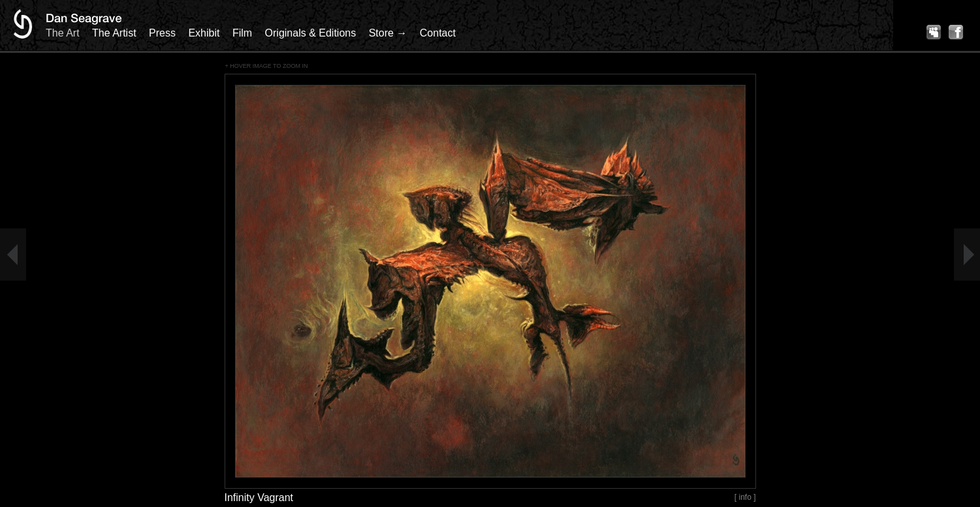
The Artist (114, 33)
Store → (388, 33)
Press (162, 33)
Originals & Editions (311, 33)
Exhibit (204, 33)
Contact (438, 33)
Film (242, 33)
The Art (63, 33)
